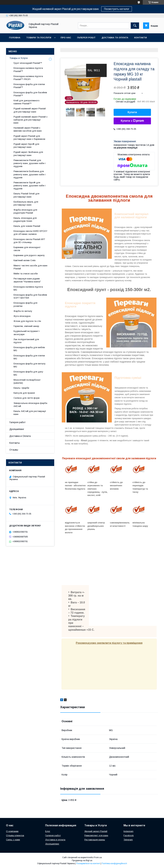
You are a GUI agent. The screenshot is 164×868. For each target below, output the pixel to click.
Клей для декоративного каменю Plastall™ (27, 102)
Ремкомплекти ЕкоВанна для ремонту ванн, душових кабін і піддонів (30, 174)
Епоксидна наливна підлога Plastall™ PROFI (28, 78)
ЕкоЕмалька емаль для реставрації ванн (26, 203)
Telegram (128, 840)
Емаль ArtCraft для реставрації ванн (30, 413)
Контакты (15, 443)
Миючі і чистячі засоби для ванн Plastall (30, 267)
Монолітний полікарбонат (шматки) (27, 381)
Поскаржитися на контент (88, 863)
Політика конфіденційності (114, 863)
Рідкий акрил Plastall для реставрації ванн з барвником (29, 137)
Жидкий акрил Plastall (96, 831)
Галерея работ (17, 422)
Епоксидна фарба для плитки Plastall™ (29, 86)
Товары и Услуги (18, 58)
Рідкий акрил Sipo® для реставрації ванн (26, 146)
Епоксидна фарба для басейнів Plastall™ (30, 94)
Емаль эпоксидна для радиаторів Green (25, 220)
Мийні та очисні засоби (26, 274)
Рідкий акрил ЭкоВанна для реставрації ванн (28, 154)
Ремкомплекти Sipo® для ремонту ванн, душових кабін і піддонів (30, 186)
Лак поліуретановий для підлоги (26, 341)
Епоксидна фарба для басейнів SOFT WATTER (30, 296)
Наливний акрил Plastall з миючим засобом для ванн (28, 129)
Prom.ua (98, 857)
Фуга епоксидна (22, 316)
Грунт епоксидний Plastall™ (28, 63)
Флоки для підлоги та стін (27, 321)
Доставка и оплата (55, 840)
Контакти (140, 38)
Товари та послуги (39, 38)
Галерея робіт (86, 38)
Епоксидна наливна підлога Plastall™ (28, 70)
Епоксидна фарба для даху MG (28, 373)
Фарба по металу (23, 311)
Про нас (66, 38)
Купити (132, 112)
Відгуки (14, 46)
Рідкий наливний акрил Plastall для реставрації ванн (30, 110)
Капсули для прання (24, 393)
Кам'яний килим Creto (25, 260)
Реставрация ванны (95, 840)
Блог (48, 831)
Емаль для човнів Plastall (27, 226)
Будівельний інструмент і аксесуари (27, 333)
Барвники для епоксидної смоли (27, 249)
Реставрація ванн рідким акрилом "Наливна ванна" (27, 280)
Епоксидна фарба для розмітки (25, 304)
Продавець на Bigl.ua (82, 860)
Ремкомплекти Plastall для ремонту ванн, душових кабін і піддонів (30, 163)
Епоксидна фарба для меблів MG (29, 349)
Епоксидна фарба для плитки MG (29, 357)
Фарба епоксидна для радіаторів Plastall (25, 211)
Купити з (132, 121)
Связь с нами (13, 840)
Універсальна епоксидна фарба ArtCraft (30, 405)
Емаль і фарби (21, 388)
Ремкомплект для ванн (96, 835)
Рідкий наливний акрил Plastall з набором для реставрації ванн (30, 120)
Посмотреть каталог (117, 9)
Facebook (129, 835)
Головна (15, 38)
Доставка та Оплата (115, 38)
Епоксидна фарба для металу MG (30, 365)
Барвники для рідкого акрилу (29, 255)
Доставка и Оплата (20, 436)
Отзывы (14, 450)
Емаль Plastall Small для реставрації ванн (26, 195)
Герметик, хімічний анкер (26, 326)
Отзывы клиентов (15, 835)
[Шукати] (135, 26)
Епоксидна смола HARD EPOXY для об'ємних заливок (30, 233)
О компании (12, 831)
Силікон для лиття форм (27, 398)
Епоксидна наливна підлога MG (28, 288)
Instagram (128, 831)
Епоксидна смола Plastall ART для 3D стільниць (29, 241)
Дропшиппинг (17, 429)
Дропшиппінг (33, 46)
